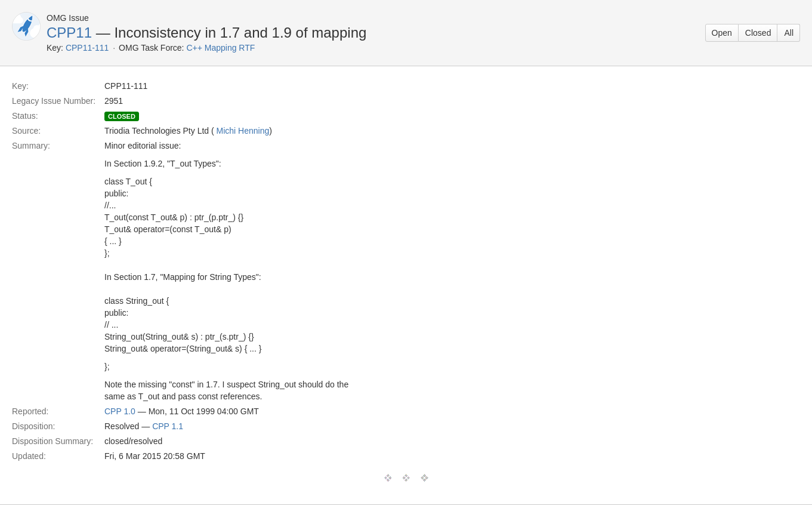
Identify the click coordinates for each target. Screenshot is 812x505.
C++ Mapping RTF (220, 48)
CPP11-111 (87, 48)
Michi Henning (243, 131)
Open (722, 33)
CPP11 (69, 33)
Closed (758, 33)
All (789, 33)
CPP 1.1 (168, 426)
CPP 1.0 (120, 411)
